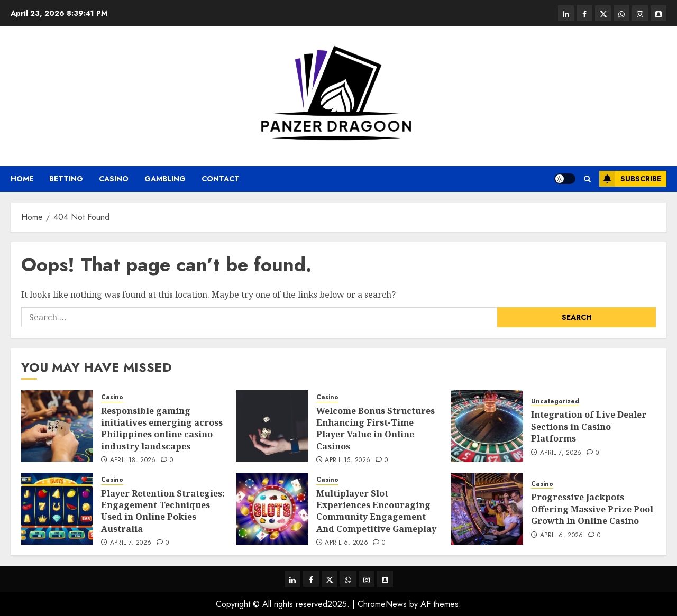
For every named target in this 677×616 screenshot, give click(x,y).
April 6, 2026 (346, 543)
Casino (114, 179)
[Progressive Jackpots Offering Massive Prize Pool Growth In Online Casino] (487, 509)
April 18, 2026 (133, 461)
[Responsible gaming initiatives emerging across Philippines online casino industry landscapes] (57, 426)
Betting (66, 179)
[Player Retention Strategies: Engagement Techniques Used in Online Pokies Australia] (57, 509)
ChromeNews (382, 604)
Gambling (165, 179)
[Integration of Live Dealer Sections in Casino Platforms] (487, 426)
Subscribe (630, 179)
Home (22, 179)
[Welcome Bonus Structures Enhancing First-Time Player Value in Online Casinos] (272, 426)
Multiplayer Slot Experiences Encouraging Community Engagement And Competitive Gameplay (376, 511)
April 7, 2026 (561, 453)
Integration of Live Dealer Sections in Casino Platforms (589, 426)
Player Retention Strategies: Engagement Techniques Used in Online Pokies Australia (163, 511)
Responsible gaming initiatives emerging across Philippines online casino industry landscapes (162, 429)
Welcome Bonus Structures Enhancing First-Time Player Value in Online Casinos (376, 429)
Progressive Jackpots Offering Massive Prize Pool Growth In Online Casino (592, 509)
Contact (221, 179)
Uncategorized (555, 402)
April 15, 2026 (347, 461)
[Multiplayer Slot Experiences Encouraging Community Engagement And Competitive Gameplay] (272, 509)
